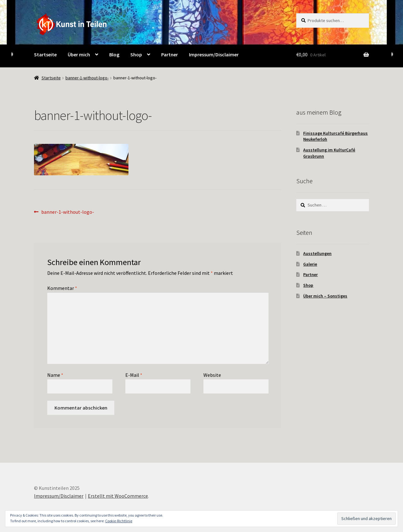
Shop (308, 285)
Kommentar (62, 288)
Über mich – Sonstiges (325, 296)
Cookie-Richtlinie (119, 521)
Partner (310, 274)
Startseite (51, 78)
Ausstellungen (317, 253)
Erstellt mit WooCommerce (118, 496)
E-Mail (134, 375)
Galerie (310, 264)
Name (55, 375)
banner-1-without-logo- (87, 78)
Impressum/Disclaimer (59, 496)
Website (212, 375)
